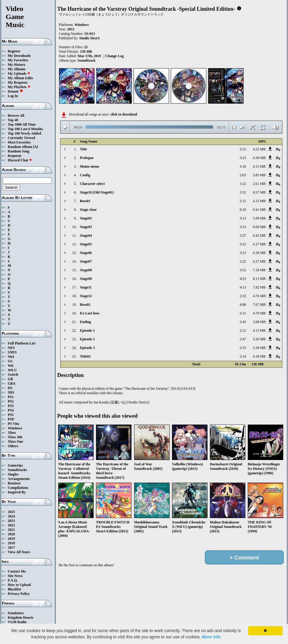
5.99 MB (259, 218)
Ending (85, 322)
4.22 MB (259, 149)
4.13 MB (259, 330)
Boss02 (85, 305)
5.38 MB (259, 348)
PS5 (11, 415)
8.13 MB (259, 279)
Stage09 (86, 279)
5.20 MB (259, 339)
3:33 (243, 227)
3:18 (243, 166)
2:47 (243, 339)
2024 (11, 516)
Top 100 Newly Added (24, 133)
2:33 (243, 296)
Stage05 (86, 244)
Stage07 (86, 261)
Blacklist (14, 589)
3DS (11, 392)
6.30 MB (259, 158)
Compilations (18, 488)
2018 (11, 543)
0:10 (243, 210)
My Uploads (19, 74)
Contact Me (17, 571)
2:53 (243, 348)
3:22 (243, 244)
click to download (124, 114)
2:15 (243, 149)
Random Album (20, 147)
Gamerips (15, 465)
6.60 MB (259, 227)
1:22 (243, 184)
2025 (11, 512)
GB (10, 379)
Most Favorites (19, 142)
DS (10, 388)
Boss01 (85, 201)
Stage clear (88, 210)
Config (85, 175)
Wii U (12, 370)
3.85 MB (259, 175)
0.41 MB (259, 210)
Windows (15, 428)
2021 (11, 530)
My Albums (17, 69)
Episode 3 (87, 348)
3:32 (243, 192)
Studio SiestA (90, 38)
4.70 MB (259, 313)
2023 (11, 521)
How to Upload (19, 585)
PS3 (11, 406)
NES (11, 348)
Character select (92, 184)
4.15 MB (259, 201)
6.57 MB (259, 192)
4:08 (243, 305)
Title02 (85, 356)
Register (14, 51)
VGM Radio (17, 622)
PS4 (11, 410)
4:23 (243, 279)
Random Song (18, 151)
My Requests (18, 82)
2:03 (243, 175)
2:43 (243, 322)
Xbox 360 (15, 437)
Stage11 (86, 287)
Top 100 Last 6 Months (25, 129)
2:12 (243, 201)
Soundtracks (17, 470)
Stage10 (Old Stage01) (97, 192)
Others (13, 446)
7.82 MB (259, 287)
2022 (11, 525)
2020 (11, 534)
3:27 (243, 236)
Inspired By (17, 492)
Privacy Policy (19, 594)
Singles (13, 474)
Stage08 (86, 270)
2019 (11, 539)
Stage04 (86, 236)
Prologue (87, 158)
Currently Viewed (21, 138)
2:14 (243, 356)
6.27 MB (259, 244)
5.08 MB (259, 322)
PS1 (11, 397)
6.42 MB (259, 236)
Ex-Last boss (90, 313)
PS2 (11, 401)
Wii (10, 366)
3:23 (243, 158)
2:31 (243, 313)
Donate (15, 91)
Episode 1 (87, 330)
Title (83, 149)
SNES (12, 352)
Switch (13, 375)
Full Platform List (22, 343)
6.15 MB (259, 166)
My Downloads (19, 56)
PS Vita (13, 424)
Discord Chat (20, 160)
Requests (15, 156)
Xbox (12, 433)
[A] (36, 147)
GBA (12, 383)
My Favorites (18, 60)
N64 (11, 357)
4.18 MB (259, 356)
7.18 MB (259, 270)
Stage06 (86, 253)
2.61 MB (259, 184)
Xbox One (16, 442)
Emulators (16, 613)
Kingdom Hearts (21, 618)
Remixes (14, 483)
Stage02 (86, 218)
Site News (15, 576)
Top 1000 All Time (22, 124)
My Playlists (19, 87)
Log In (13, 96)
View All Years (19, 552)
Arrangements (19, 479)
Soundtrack (86, 60)
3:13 (243, 218)
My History (17, 65)
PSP (11, 419)
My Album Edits (20, 78)
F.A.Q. (13, 580)
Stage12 (86, 296)
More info (211, 637)
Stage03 (86, 227)
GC (10, 361)
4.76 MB (259, 296)
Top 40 (13, 120)
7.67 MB (259, 305)
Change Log (114, 56)
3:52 (243, 270)
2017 (11, 548)
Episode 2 (87, 339)
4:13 (243, 287)
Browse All (16, 116)
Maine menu (89, 166)
